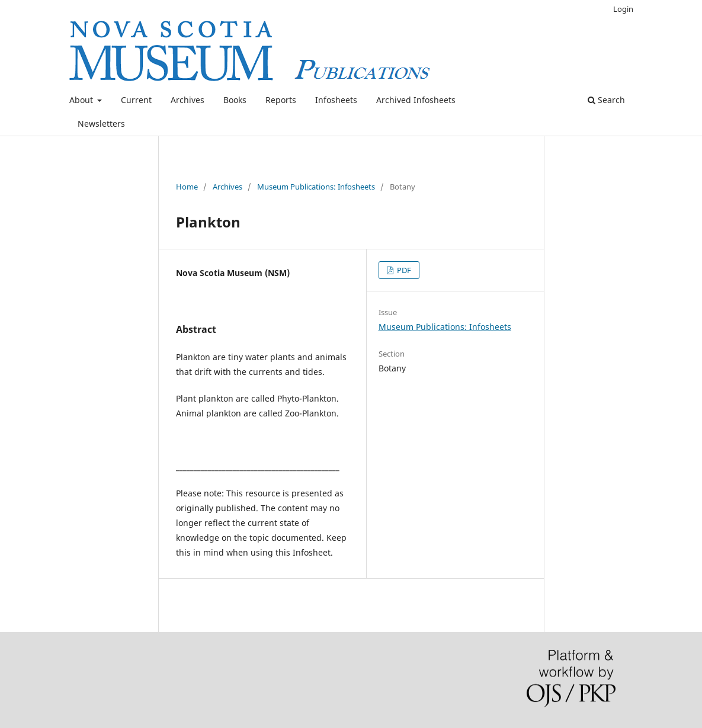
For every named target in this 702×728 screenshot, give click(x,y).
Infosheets (336, 100)
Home (187, 187)
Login (623, 9)
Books (235, 100)
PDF (403, 270)
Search (606, 100)
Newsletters (101, 124)
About (82, 100)
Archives (187, 100)
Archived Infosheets (416, 100)
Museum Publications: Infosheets (316, 187)
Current (136, 100)
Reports (281, 100)
